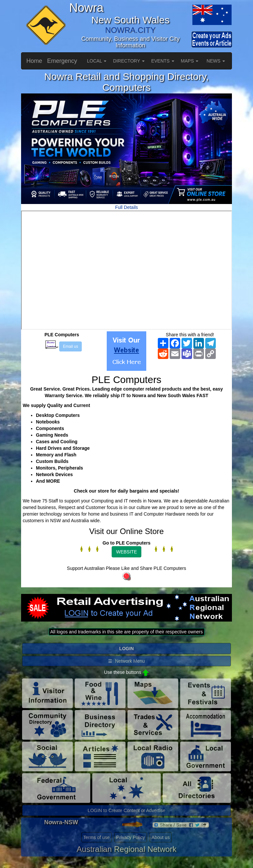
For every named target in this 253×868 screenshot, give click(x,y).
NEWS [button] (216, 61)
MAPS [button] (190, 61)
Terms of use (97, 837)
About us (161, 837)
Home (34, 61)
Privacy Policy (131, 837)
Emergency (62, 61)
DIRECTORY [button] (129, 61)
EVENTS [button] (163, 61)
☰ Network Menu (126, 661)
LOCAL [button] (97, 61)
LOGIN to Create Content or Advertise (126, 810)
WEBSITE (126, 552)
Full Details (126, 207)
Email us (70, 346)
